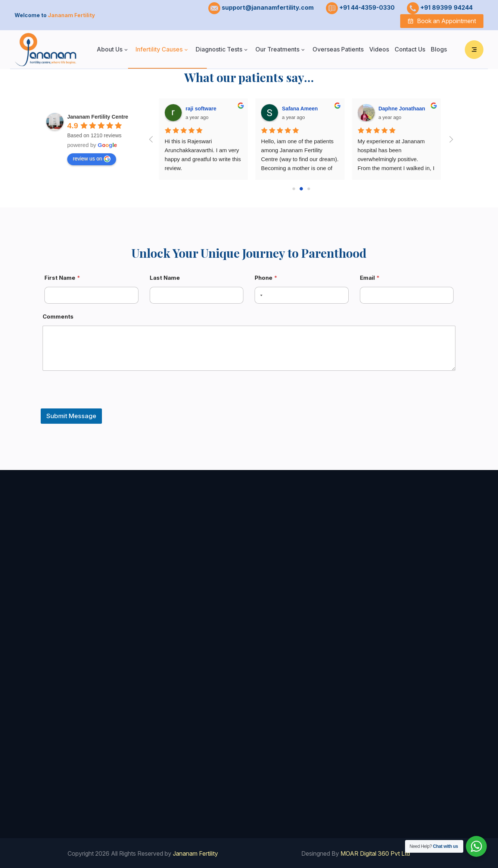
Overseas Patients (338, 49)
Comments (58, 317)
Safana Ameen (300, 109)
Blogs (439, 49)
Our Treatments (277, 49)
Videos (379, 49)
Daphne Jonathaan (402, 109)
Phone (266, 278)
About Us (110, 49)
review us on (92, 159)
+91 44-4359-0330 (367, 7)
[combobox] (260, 295)
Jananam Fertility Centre (98, 117)
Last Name (165, 278)
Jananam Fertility (195, 852)
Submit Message (71, 416)
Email (370, 278)
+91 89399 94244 (446, 7)
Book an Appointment (442, 21)
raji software (201, 109)
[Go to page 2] (309, 189)
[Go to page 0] (294, 189)
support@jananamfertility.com (268, 7)
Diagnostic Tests (219, 49)
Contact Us (410, 49)
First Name (62, 278)
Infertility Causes (159, 49)
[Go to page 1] (301, 189)
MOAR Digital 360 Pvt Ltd (374, 852)
